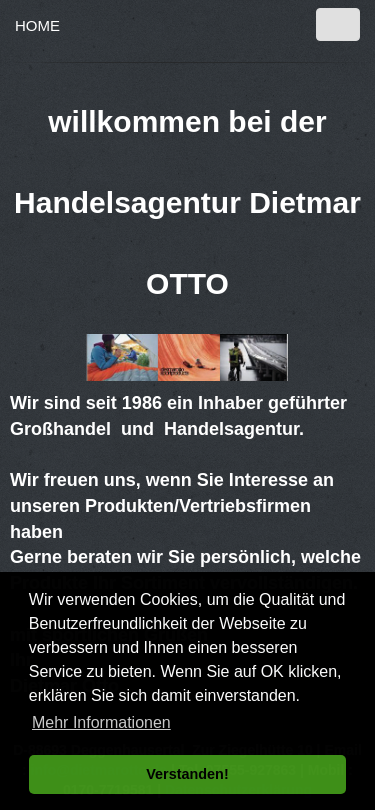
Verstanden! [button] (187, 774)
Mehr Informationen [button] (101, 722)
